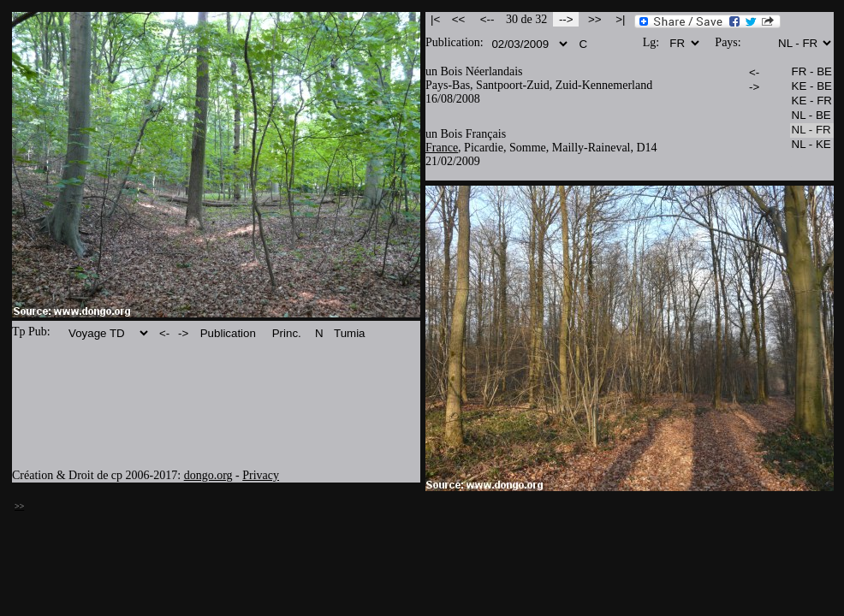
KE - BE (812, 87)
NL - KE (812, 145)
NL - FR (812, 130)
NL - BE (812, 116)
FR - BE (812, 72)
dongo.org (208, 475)
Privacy (261, 475)
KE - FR (812, 101)
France (442, 148)
